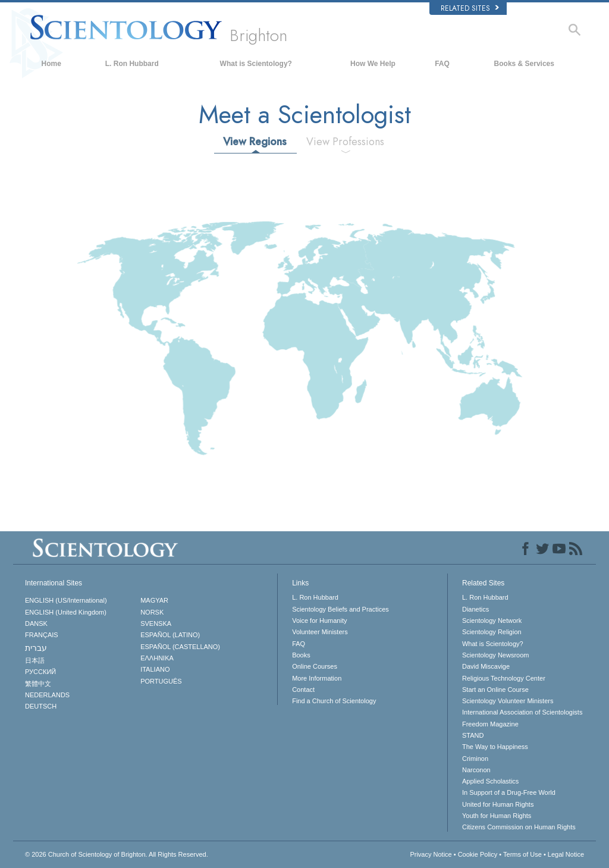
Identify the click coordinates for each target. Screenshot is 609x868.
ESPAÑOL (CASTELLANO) (180, 647)
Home (51, 64)
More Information (317, 678)
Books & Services (524, 64)
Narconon (476, 770)
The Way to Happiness (495, 747)
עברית (36, 648)
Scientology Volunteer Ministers (508, 701)
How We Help (373, 64)
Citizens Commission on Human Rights (519, 827)
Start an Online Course (495, 690)
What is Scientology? (256, 64)
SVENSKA (156, 623)
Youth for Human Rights (497, 816)
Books (301, 655)
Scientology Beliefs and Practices (340, 609)
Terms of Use (522, 854)
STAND (473, 735)
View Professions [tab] (345, 142)
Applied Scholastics (490, 781)
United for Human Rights (498, 804)
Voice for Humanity (319, 621)
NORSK (152, 612)
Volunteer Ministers (320, 632)
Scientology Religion (492, 632)
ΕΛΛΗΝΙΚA (157, 658)
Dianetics (475, 609)
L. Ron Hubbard (132, 64)
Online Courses (315, 666)
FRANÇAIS (42, 635)
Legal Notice (566, 854)
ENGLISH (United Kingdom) (66, 612)
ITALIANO (155, 669)
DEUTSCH (41, 706)
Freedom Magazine (490, 724)
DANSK (36, 623)
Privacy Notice (431, 854)
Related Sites (470, 8)
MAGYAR (154, 600)
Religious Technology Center (504, 678)
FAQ (442, 64)
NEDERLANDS (47, 695)
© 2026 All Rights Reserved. (117, 854)
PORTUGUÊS (161, 681)
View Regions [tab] (255, 142)
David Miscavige (486, 666)
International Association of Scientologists (522, 712)
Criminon (475, 759)
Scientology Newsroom (496, 655)
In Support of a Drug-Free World (509, 792)
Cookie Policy (478, 854)
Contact (303, 690)
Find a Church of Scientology (334, 701)
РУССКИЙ (40, 672)
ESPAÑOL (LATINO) (170, 635)
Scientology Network (492, 621)
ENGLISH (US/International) (66, 600)
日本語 (35, 660)
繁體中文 (38, 684)
